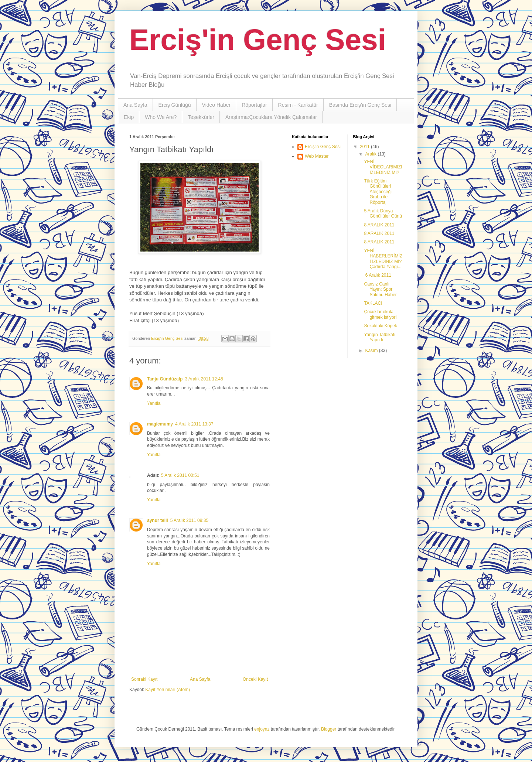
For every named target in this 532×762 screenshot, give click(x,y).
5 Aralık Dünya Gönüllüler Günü (383, 213)
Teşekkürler (201, 117)
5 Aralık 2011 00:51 (180, 475)
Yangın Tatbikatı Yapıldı (380, 337)
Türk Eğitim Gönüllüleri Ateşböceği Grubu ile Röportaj (378, 192)
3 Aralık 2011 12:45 (204, 379)
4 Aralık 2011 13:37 (194, 424)
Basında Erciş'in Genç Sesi (360, 105)
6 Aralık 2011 (377, 275)
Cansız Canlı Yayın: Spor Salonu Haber (380, 289)
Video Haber (216, 105)
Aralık (371, 154)
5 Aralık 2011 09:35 (189, 520)
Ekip (129, 117)
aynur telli (158, 520)
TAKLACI (373, 303)
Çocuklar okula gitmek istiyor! (380, 314)
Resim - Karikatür (298, 105)
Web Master (317, 156)
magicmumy (160, 424)
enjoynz (262, 729)
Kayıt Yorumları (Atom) (168, 690)
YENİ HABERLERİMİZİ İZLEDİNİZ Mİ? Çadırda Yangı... (383, 259)
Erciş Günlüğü (175, 105)
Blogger (329, 729)
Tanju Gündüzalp (165, 379)
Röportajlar (254, 105)
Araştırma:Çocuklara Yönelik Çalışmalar (271, 117)
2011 (365, 147)
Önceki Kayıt (255, 679)
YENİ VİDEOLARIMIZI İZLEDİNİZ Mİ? (383, 167)
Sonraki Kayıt (144, 679)
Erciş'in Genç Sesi (258, 40)
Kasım (372, 351)
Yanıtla (154, 403)
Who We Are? (161, 117)
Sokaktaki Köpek (380, 326)
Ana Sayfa (135, 105)
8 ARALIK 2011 (379, 225)
